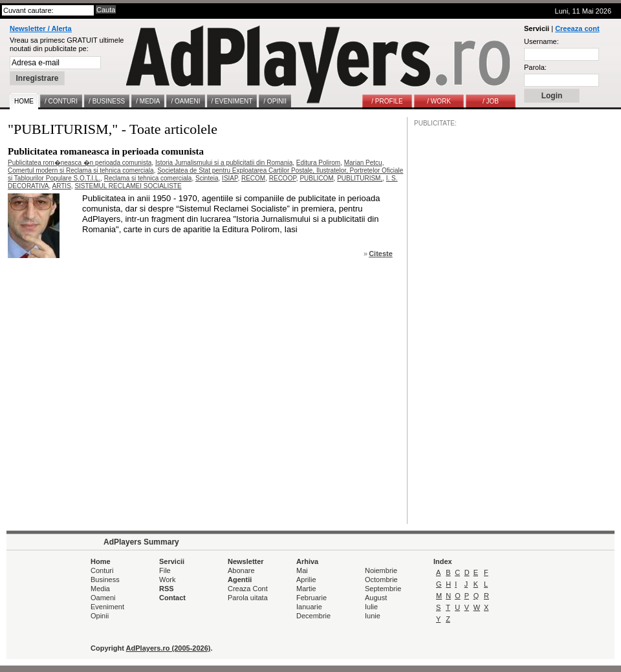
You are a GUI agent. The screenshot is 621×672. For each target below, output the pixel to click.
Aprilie (306, 580)
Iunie (373, 616)
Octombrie (381, 580)
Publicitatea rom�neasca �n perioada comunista (80, 163)
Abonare (241, 570)
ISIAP (230, 178)
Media (100, 589)
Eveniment (107, 607)
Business (105, 580)
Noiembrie (381, 570)
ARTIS (62, 186)
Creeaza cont (577, 28)
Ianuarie (309, 607)
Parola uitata (248, 598)
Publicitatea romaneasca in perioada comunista (106, 151)
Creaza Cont (248, 589)
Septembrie (383, 589)
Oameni (103, 598)
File (165, 570)
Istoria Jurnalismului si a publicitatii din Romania (224, 163)
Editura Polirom (318, 163)
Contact (172, 598)
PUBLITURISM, (360, 178)
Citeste (381, 254)
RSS (167, 589)
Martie (306, 589)
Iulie (371, 607)
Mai (302, 570)
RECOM (253, 178)
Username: (541, 41)
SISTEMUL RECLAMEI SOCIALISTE (128, 186)
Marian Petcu (363, 163)
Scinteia (207, 178)
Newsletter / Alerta (41, 28)
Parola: (535, 67)
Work (167, 580)
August (376, 598)
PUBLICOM (316, 178)
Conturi (102, 570)
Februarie (311, 598)
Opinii (100, 616)
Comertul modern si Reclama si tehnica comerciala (81, 170)
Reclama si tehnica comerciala (148, 178)
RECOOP (283, 178)
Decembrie (313, 616)
